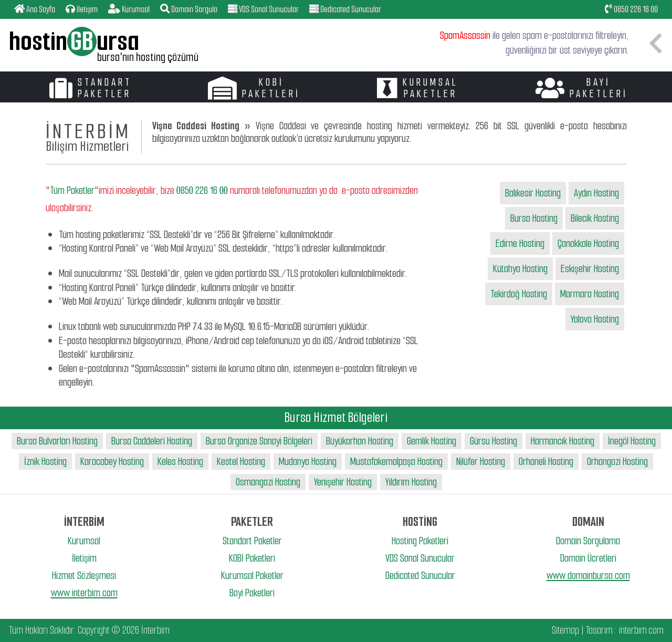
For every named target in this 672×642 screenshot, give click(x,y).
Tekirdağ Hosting (519, 294)
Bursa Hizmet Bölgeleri (336, 417)
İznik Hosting (45, 462)
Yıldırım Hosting (411, 482)
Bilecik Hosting (595, 218)
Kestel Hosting (241, 462)
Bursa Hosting (534, 218)
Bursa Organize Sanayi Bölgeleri (259, 441)
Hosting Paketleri (420, 541)
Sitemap (565, 630)
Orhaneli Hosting (546, 462)
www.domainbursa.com (588, 576)
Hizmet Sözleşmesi (84, 576)
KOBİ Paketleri (252, 558)
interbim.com (641, 630)
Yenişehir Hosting (343, 482)
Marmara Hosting (590, 294)
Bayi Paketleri (252, 593)
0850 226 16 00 (631, 9)
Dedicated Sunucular (420, 576)
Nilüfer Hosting (481, 462)
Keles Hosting (180, 462)
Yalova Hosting (595, 319)
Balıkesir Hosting (533, 193)
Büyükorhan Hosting (360, 441)
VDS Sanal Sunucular (420, 558)
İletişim (84, 558)
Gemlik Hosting (432, 441)
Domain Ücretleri (588, 558)
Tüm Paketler (72, 190)
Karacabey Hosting (112, 462)
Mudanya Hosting (308, 462)
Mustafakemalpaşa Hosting (396, 462)
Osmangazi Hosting (268, 482)
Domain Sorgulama (588, 541)
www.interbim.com (84, 593)
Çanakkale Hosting (588, 244)
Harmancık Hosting (563, 441)
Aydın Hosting (596, 193)
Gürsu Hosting (493, 441)
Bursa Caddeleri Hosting (152, 441)
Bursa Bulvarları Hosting (57, 441)
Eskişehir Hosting (590, 269)
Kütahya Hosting (520, 269)
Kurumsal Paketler (252, 576)
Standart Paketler (252, 541)
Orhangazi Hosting (617, 462)
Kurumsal (84, 541)
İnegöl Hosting (632, 441)
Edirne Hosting (520, 244)
